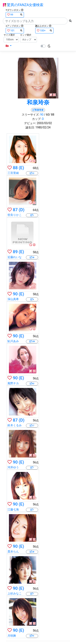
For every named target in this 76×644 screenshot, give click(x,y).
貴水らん (13, 551)
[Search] (35, 21)
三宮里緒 (13, 173)
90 (42, 115)
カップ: (37, 119)
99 (15, 15)
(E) (21, 168)
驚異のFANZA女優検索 (23, 5)
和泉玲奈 (38, 102)
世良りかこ (15, 215)
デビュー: (30, 123)
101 (15, 30)
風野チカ (13, 383)
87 (15, 210)
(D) (21, 210)
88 (15, 168)
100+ (44, 30)
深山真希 (13, 299)
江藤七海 (13, 509)
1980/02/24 (43, 127)
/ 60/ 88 (49, 115)
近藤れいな (15, 257)
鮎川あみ (13, 341)
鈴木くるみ (15, 425)
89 (15, 252)
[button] (9, 46)
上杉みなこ (15, 593)
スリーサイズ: (31, 115)
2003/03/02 (44, 123)
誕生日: (30, 127)
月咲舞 (12, 636)
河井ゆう (13, 467)
